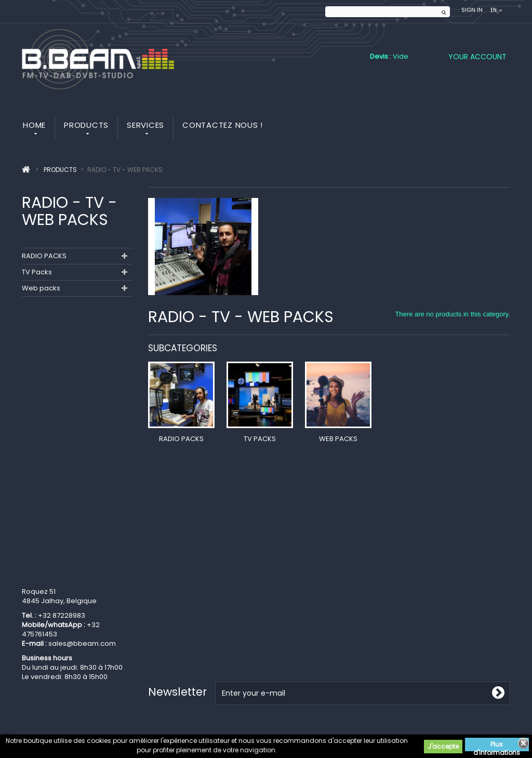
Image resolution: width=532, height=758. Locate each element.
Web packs (41, 288)
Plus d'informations (497, 746)
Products (86, 125)
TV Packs (37, 272)
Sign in (472, 10)
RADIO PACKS (44, 256)
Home (34, 125)
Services (145, 125)
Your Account (477, 57)
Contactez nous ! (223, 125)
